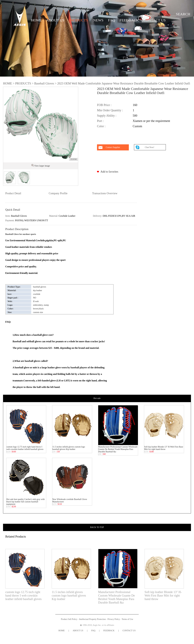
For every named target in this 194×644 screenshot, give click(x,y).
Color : (101, 126)
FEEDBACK (129, 20)
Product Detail (13, 193)
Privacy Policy (114, 619)
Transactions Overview (105, 193)
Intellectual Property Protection (92, 619)
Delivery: (98, 216)
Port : (100, 121)
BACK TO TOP (97, 527)
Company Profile (58, 193)
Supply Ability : (107, 116)
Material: (54, 216)
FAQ (112, 20)
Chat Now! (150, 147)
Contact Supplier (113, 147)
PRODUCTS (78, 20)
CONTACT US (155, 20)
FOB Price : (104, 105)
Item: (8, 216)
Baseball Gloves (44, 83)
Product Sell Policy (69, 619)
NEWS (98, 20)
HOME (36, 20)
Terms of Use (127, 619)
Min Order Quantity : (110, 110)
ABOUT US (55, 20)
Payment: (10, 220)
